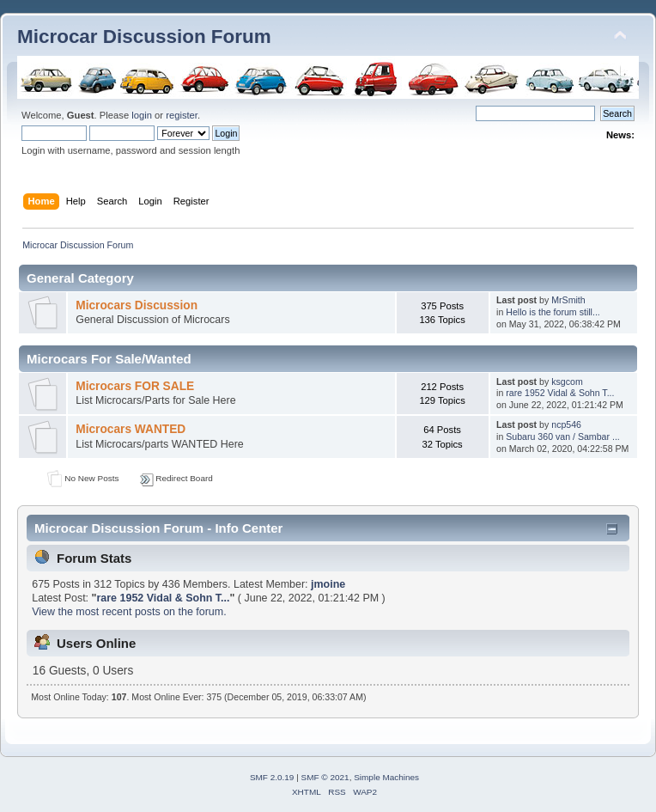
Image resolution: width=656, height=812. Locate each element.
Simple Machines (386, 777)
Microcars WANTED (131, 429)
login (142, 115)
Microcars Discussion (137, 305)
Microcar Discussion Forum (144, 37)
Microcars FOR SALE (135, 386)
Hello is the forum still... (553, 312)
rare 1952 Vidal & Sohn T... (560, 393)
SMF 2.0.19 (272, 777)
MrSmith (568, 300)
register (182, 115)
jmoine (328, 584)
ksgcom (567, 382)
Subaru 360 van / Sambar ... (563, 437)
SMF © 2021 (325, 777)
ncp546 (566, 424)
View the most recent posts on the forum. (129, 612)
